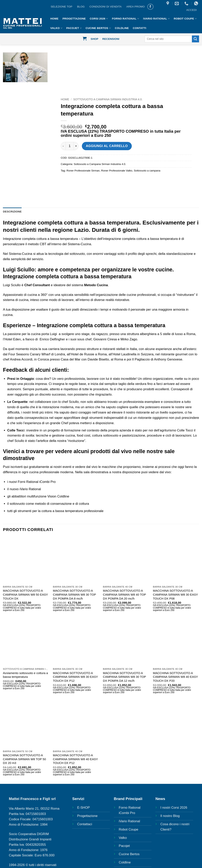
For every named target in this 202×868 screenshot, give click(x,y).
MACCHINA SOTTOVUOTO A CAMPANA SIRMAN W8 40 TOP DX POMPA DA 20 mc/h (124, 594)
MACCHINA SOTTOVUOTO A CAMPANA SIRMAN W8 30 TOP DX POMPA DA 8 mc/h (74, 594)
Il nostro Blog (170, 816)
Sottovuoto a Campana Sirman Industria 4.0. (108, 99)
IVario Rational (157, 19)
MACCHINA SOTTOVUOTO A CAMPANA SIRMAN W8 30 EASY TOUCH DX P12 (75, 677)
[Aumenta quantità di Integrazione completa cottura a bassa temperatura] (76, 146)
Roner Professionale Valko (117, 171)
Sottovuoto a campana (147, 171)
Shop (94, 39)
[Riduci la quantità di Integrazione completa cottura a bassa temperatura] (63, 146)
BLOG (81, 7)
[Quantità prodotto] (70, 146)
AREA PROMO (136, 7)
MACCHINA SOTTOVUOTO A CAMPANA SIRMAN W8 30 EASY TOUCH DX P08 (175, 594)
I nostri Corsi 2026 (174, 808)
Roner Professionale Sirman (83, 171)
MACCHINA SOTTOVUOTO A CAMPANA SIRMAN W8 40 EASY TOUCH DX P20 (175, 677)
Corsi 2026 (99, 19)
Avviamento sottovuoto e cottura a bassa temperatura (25, 675)
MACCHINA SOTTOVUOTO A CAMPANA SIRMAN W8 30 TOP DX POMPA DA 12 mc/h (124, 677)
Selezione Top (62, 7)
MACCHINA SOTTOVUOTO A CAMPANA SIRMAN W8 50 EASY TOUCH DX (25, 594)
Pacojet (74, 28)
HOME (54, 19)
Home (65, 99)
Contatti (139, 28)
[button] (191, 10)
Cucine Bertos (98, 28)
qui (26, 467)
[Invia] (195, 39)
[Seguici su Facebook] (150, 7)
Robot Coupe (185, 19)
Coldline (122, 28)
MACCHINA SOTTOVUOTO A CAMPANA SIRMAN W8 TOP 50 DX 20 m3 (24, 759)
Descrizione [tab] (12, 212)
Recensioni (111, 39)
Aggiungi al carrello (107, 146)
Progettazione (74, 19)
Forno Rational (126, 19)
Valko (56, 28)
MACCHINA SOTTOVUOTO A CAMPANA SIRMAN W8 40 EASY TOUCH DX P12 (75, 759)
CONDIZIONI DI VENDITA (105, 7)
